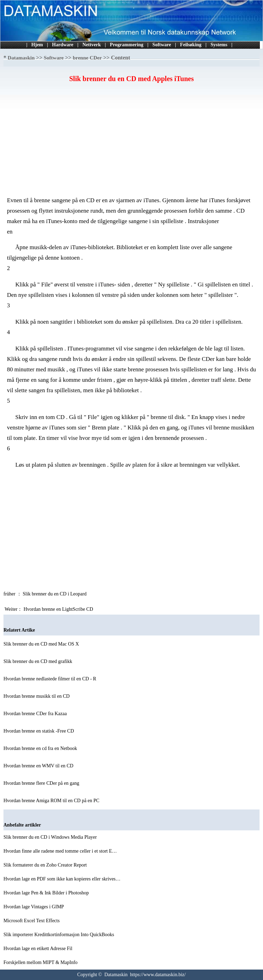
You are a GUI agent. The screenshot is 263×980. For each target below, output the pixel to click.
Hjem (37, 45)
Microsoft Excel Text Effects (32, 921)
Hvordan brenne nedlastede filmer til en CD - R (50, 679)
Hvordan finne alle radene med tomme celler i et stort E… (60, 851)
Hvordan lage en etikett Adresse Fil (38, 949)
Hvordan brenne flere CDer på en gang (42, 783)
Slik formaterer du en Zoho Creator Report (46, 865)
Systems (219, 45)
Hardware (63, 45)
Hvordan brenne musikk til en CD (37, 696)
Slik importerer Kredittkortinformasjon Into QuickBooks (59, 935)
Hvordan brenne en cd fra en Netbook (41, 748)
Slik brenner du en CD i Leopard (55, 594)
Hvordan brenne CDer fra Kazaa (36, 714)
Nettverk (92, 45)
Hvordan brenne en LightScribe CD (59, 609)
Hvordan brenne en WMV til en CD (39, 766)
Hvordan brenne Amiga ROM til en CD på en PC (52, 801)
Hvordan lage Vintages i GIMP (34, 907)
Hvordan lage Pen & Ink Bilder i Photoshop (47, 893)
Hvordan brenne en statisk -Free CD (39, 731)
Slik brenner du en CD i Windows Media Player (51, 837)
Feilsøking (191, 45)
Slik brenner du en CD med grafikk (38, 661)
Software (162, 45)
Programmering (127, 45)
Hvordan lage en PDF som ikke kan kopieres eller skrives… (62, 879)
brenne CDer (87, 58)
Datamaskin (21, 58)
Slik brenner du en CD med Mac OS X (42, 644)
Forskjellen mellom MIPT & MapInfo (41, 962)
